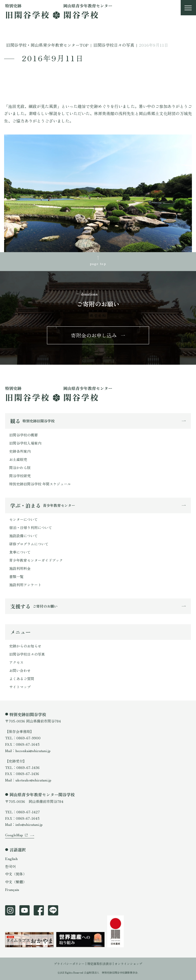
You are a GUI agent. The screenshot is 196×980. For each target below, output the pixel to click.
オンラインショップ (128, 964)
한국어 (10, 866)
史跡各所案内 (20, 451)
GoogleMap (14, 835)
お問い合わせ (20, 670)
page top (98, 263)
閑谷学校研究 (20, 476)
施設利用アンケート (25, 585)
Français (12, 889)
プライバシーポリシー (69, 964)
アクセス (16, 662)
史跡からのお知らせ (25, 646)
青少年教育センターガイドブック (36, 560)
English (11, 859)
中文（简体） (16, 874)
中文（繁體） (16, 882)
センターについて (23, 519)
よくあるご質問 (22, 679)
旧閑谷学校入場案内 (25, 443)
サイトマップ (20, 687)
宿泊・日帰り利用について (31, 528)
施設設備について (23, 536)
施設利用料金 (20, 568)
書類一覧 (16, 577)
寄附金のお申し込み (94, 335)
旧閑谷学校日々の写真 (27, 654)
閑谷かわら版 (20, 468)
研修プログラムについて (29, 544)
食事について (20, 552)
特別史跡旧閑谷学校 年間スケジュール (40, 484)
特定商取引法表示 (100, 964)
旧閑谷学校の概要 (23, 435)
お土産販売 (18, 459)
